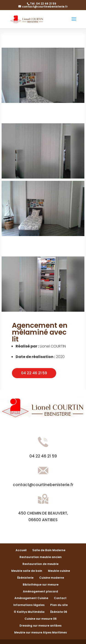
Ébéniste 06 (59, 612)
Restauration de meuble (40, 564)
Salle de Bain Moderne (49, 550)
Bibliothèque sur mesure (41, 585)
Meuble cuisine (59, 571)
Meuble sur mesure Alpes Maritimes (40, 632)
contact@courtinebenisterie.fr (43, 485)
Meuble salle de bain (27, 571)
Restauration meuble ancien (41, 557)
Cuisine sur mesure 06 (41, 619)
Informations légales (29, 605)
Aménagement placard (40, 591)
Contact (60, 598)
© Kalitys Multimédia (29, 612)
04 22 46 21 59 (34, 373)
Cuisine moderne (52, 578)
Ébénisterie (25, 578)
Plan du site (59, 605)
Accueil (21, 550)
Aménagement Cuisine (31, 598)
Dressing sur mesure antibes (40, 626)
